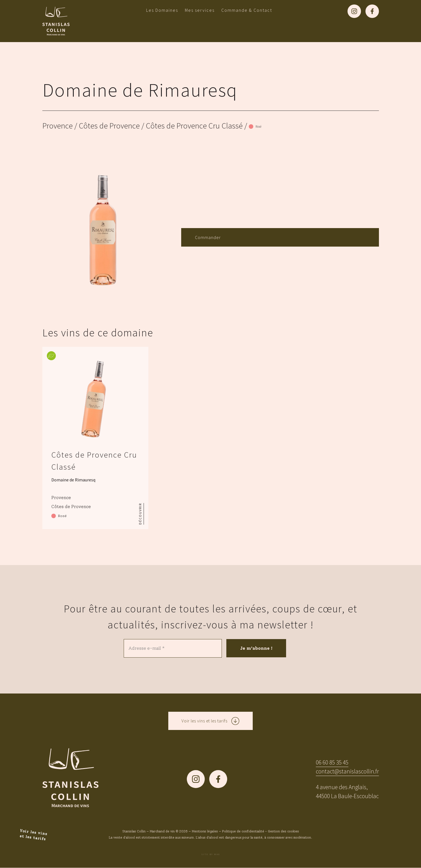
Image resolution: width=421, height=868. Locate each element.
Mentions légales (205, 832)
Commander (208, 237)
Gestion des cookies (283, 832)
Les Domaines (162, 10)
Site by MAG (211, 855)
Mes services (200, 10)
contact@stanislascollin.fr (347, 772)
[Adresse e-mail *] (173, 648)
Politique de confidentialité (243, 832)
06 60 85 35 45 (332, 763)
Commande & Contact (247, 10)
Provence (57, 126)
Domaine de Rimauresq (140, 90)
